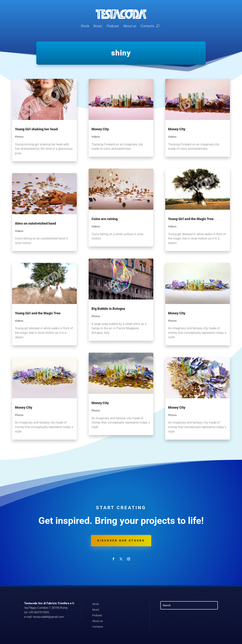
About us (130, 26)
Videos (19, 231)
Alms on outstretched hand (35, 223)
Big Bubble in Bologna (108, 309)
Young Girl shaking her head (36, 129)
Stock (85, 26)
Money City (24, 407)
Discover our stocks (121, 540)
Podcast (113, 26)
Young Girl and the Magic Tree (38, 313)
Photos (19, 137)
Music (98, 26)
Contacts (147, 26)
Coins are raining (105, 219)
